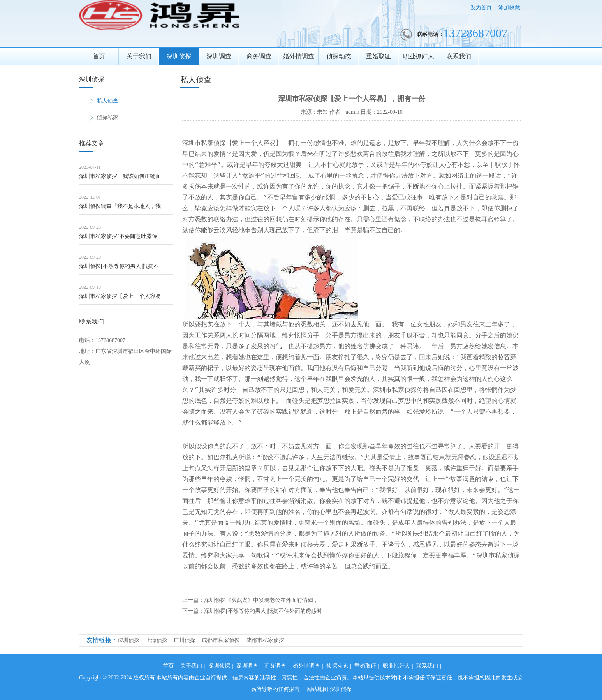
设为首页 (481, 8)
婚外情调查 (299, 56)
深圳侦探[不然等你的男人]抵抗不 (119, 266)
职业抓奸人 (419, 56)
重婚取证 (378, 56)
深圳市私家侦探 (204, 143)
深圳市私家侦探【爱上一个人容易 (120, 296)
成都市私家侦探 (221, 640)
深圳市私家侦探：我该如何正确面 (120, 176)
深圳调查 (219, 56)
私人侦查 (107, 101)
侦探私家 (107, 117)
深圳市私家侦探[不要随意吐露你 (118, 236)
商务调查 (259, 56)
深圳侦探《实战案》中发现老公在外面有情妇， (261, 600)
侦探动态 (339, 56)
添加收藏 (509, 8)
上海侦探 (157, 640)
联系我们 (459, 56)
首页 (99, 56)
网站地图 (317, 689)
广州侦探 (185, 640)
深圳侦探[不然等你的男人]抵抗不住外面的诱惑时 (263, 611)
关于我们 (139, 56)
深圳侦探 (179, 56)
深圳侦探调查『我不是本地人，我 (120, 206)
